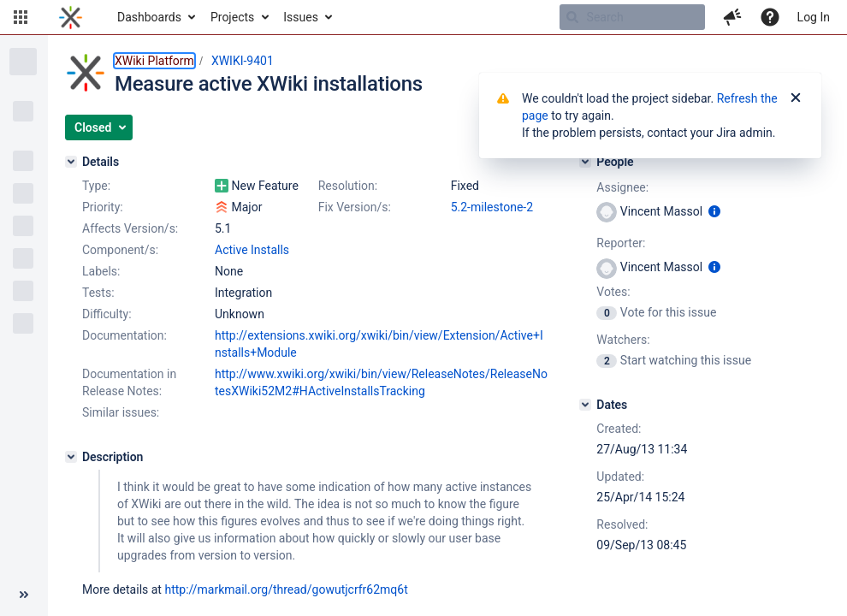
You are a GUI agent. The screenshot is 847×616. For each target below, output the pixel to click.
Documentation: (124, 335)
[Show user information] (714, 211)
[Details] (71, 162)
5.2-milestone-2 (492, 207)
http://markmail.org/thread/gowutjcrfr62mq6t (286, 589)
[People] (585, 162)
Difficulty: (107, 314)
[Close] (796, 98)
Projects (232, 17)
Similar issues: (121, 412)
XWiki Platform (154, 61)
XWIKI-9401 (243, 61)
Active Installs (252, 250)
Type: (96, 186)
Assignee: (622, 187)
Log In (814, 17)
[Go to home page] (71, 17)
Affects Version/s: (130, 228)
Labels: (101, 271)
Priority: (103, 207)
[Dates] (585, 405)
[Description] (71, 457)
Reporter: (621, 243)
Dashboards (149, 17)
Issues (301, 17)
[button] (21, 17)
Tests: (98, 293)
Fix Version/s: (355, 207)
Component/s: (120, 250)
